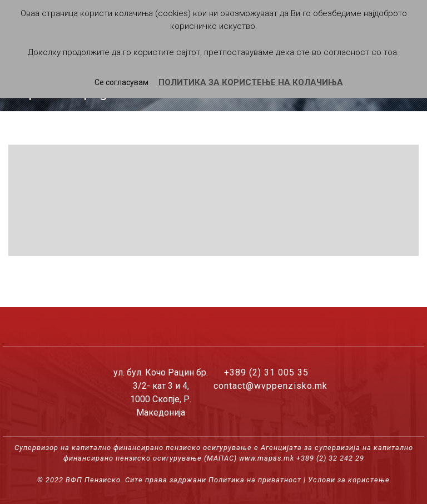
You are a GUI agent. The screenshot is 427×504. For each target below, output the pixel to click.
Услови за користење (349, 480)
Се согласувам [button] (121, 82)
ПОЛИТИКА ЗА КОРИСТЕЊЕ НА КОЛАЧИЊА (251, 82)
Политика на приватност (255, 480)
